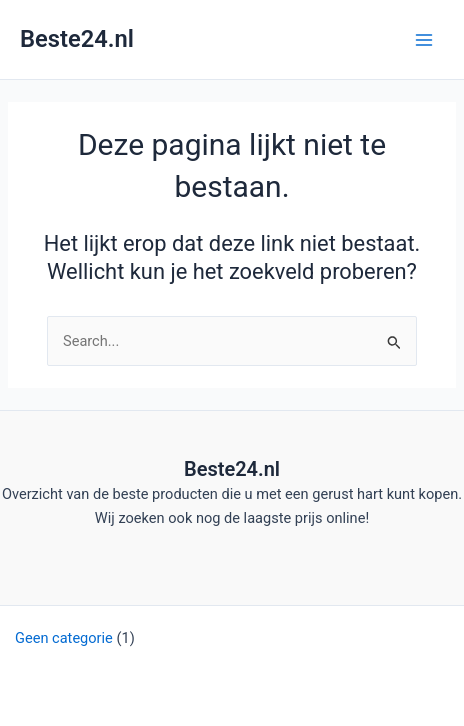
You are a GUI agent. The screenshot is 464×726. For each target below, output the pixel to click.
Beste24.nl (77, 39)
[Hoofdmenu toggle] (424, 39)
